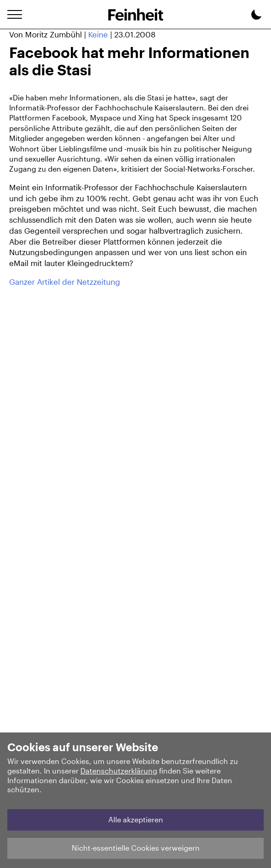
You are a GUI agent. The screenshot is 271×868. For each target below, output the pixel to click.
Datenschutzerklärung (119, 771)
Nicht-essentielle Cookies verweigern (136, 848)
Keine (98, 34)
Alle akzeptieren (136, 819)
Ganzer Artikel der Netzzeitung (65, 282)
